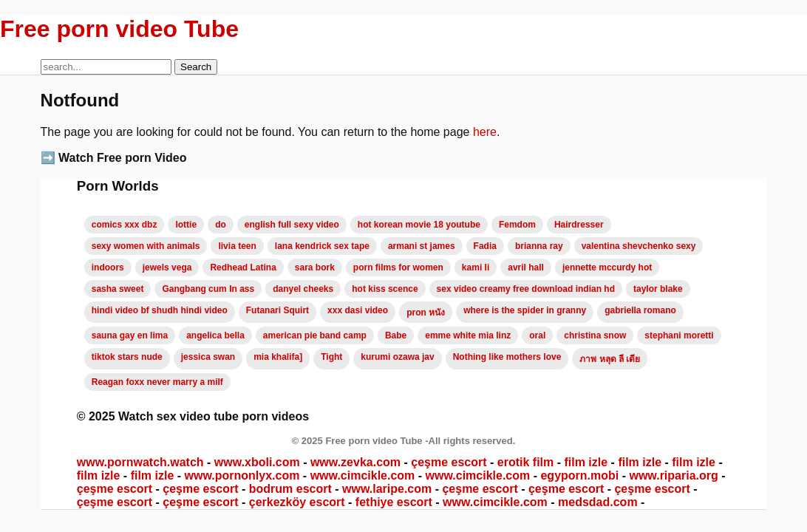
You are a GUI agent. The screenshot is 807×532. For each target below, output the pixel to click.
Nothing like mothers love (507, 357)
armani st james (422, 246)
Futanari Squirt (277, 310)
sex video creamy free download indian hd (526, 289)
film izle (586, 462)
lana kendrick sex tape (322, 246)
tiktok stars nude (127, 357)
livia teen (237, 246)
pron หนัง (426, 313)
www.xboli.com (257, 462)
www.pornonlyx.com (242, 475)
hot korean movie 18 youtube (419, 225)
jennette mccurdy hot (607, 267)
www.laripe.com (387, 489)
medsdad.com (598, 502)
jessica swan (208, 357)
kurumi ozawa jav (397, 357)
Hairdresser (579, 225)
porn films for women (398, 267)
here (485, 132)
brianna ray (539, 246)
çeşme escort (449, 462)
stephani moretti (679, 335)
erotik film (525, 462)
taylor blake (658, 289)
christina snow (595, 335)
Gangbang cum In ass (208, 289)
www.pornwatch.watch (140, 462)
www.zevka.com (355, 462)
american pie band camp (315, 335)
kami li (476, 267)
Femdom (517, 225)
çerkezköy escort (297, 502)
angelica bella (215, 335)
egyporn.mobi (579, 475)
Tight (331, 357)
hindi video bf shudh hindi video (160, 310)
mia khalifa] (278, 357)
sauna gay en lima (130, 335)
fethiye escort (394, 502)
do (221, 225)
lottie (186, 225)
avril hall (526, 267)
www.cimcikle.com (363, 475)
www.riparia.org (673, 475)
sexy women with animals (146, 246)
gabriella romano (640, 310)
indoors (108, 267)
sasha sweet (118, 289)
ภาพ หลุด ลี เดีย (610, 359)
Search (196, 67)
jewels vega (167, 267)
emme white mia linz (468, 335)
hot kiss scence (385, 289)
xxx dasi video (358, 310)
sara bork (315, 267)
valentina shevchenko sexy (639, 246)
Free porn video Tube (119, 29)
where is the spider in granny (525, 310)
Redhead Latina (243, 267)
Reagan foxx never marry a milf (157, 382)
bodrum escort (290, 489)
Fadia (485, 246)
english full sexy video (292, 225)
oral (537, 335)
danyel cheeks (303, 289)
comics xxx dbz (125, 225)
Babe (396, 335)
